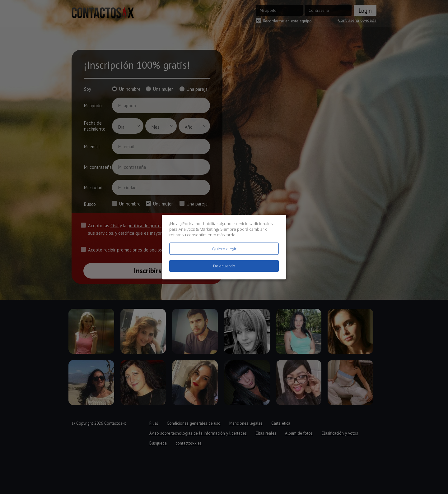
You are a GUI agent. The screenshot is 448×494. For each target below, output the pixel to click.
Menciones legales (246, 423)
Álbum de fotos (299, 433)
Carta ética (281, 423)
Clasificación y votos (340, 433)
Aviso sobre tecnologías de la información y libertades (198, 433)
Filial (154, 423)
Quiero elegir (224, 249)
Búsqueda (158, 443)
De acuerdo (224, 266)
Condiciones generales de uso (194, 423)
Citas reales (266, 433)
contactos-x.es (189, 443)
